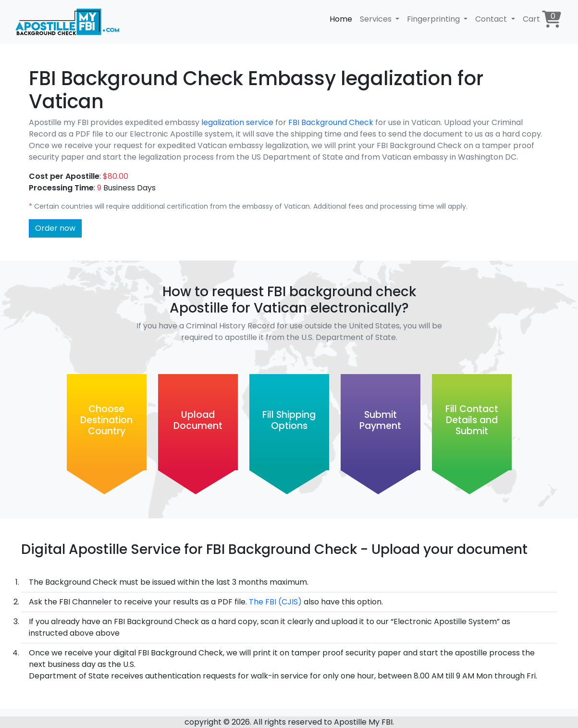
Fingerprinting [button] (434, 19)
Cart (542, 19)
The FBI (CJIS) (275, 602)
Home (341, 19)
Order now (55, 228)
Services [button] (377, 19)
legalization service (237, 122)
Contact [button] (492, 19)
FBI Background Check (332, 122)
